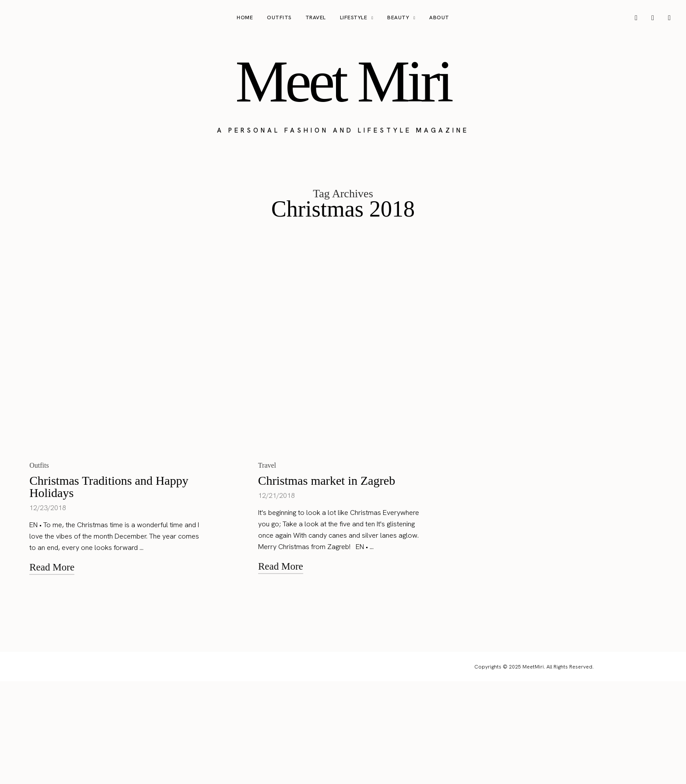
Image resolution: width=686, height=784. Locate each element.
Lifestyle (354, 17)
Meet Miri (343, 81)
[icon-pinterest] (653, 18)
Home (245, 17)
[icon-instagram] (636, 18)
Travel (316, 17)
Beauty (398, 17)
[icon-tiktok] (669, 18)
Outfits (279, 17)
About (439, 17)
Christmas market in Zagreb (327, 583)
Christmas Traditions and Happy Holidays (109, 590)
